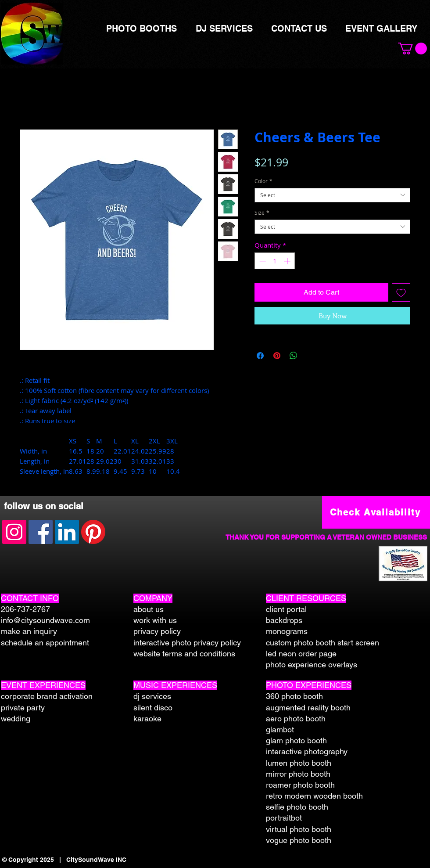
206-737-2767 (25, 609)
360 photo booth (294, 696)
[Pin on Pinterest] (277, 356)
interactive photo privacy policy (187, 643)
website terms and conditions (184, 654)
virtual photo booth (299, 829)
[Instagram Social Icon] (14, 532)
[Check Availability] (376, 512)
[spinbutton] (275, 261)
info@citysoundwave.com (45, 620)
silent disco (153, 708)
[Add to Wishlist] (401, 292)
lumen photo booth (299, 763)
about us (149, 609)
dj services (152, 696)
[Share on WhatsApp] (294, 356)
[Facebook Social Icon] (41, 532)
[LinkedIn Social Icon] (67, 532)
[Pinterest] (93, 532)
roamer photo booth (300, 785)
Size (262, 213)
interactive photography (307, 751)
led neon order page (301, 654)
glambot (280, 729)
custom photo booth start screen (322, 643)
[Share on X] (310, 356)
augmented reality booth (308, 708)
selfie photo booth (297, 807)
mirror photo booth (298, 774)
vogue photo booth (299, 840)
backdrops (284, 620)
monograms (287, 631)
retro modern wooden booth (314, 796)
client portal (286, 609)
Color (263, 181)
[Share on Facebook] (260, 356)
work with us (155, 620)
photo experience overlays (312, 665)
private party (23, 708)
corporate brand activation (47, 696)
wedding (16, 719)
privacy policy (157, 631)
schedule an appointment (45, 643)
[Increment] (288, 261)
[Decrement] (262, 261)
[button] (412, 49)
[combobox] (332, 195)
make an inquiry (29, 631)
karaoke (147, 719)
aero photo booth (296, 719)
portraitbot (284, 818)
